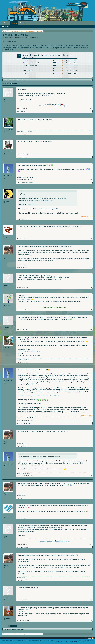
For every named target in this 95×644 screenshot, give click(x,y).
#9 (91, 310)
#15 (91, 498)
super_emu (7, 306)
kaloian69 (25, 423)
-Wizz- (31, 37)
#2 (91, 134)
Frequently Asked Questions (62, 106)
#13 (91, 446)
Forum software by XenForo (14, 641)
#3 (91, 154)
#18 (91, 580)
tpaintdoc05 (19, 157)
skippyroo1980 (20, 547)
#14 (91, 476)
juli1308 (18, 423)
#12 (91, 420)
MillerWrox (31, 183)
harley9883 (7, 201)
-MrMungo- (7, 618)
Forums (14, 23)
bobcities (6, 598)
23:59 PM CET (48, 96)
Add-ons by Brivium (70, 642)
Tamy (5, 237)
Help (86, 638)
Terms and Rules (82, 641)
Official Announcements (46, 106)
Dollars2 (6, 328)
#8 (91, 287)
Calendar (23, 23)
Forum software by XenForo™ (42, 641)
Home (6, 23)
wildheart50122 (8, 130)
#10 (91, 330)
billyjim (6, 257)
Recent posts (6, 26)
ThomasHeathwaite (8, 153)
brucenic (6, 285)
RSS (93, 638)
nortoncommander (8, 176)
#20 (91, 620)
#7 (91, 268)
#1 (91, 108)
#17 (91, 544)
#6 (91, 239)
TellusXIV (6, 348)
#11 (91, 362)
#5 (91, 219)
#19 (91, 600)
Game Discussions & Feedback (17, 37)
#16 (91, 518)
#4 (91, 180)
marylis (18, 183)
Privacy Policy (91, 641)
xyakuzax (19, 111)
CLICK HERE (11, 50)
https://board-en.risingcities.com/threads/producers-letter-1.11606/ (39, 396)
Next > (15, 83)
